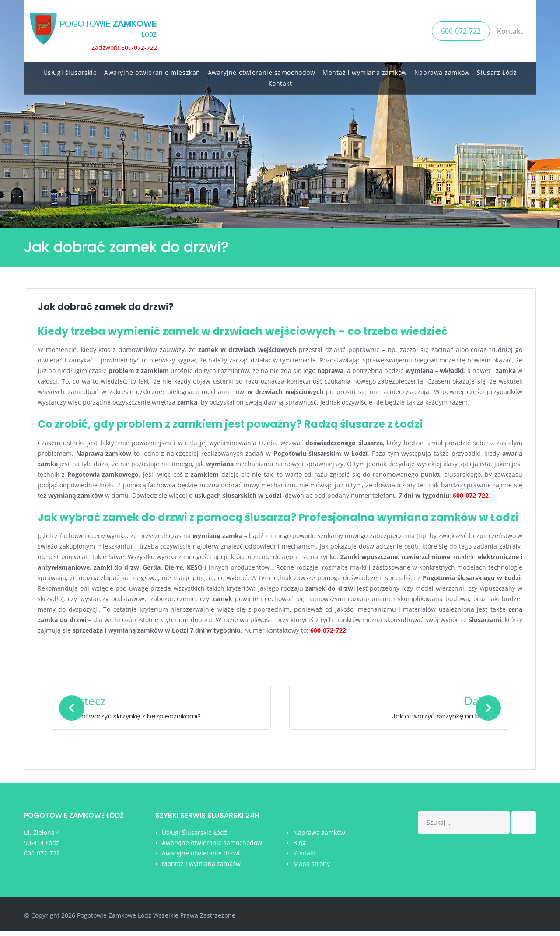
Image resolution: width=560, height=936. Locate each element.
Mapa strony (311, 868)
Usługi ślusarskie (70, 70)
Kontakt (510, 30)
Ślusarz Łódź (497, 70)
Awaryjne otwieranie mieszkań (152, 70)
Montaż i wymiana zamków (365, 70)
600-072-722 (461, 30)
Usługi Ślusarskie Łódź (194, 837)
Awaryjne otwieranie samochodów (262, 70)
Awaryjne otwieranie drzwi (201, 858)
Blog (299, 847)
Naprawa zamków (442, 70)
